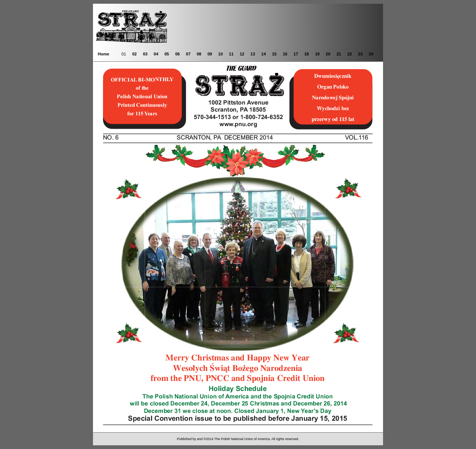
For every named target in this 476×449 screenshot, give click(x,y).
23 (360, 54)
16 (285, 54)
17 (296, 54)
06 (177, 54)
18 (306, 54)
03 (145, 54)
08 (199, 54)
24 (371, 54)
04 (156, 54)
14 (264, 54)
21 (339, 54)
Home (104, 54)
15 (274, 54)
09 (210, 54)
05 (167, 54)
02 (134, 54)
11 (231, 54)
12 (242, 54)
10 (221, 54)
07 (188, 54)
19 (317, 54)
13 (253, 54)
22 (350, 54)
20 (328, 54)
